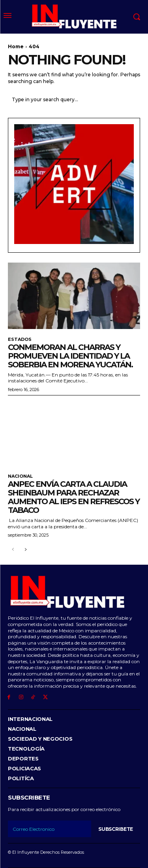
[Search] (132, 99)
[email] (50, 829)
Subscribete (116, 829)
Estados (20, 339)
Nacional (20, 476)
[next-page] (25, 550)
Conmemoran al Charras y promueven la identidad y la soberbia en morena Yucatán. (70, 356)
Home (16, 46)
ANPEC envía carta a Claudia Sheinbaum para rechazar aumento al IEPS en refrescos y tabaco (74, 497)
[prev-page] (13, 550)
